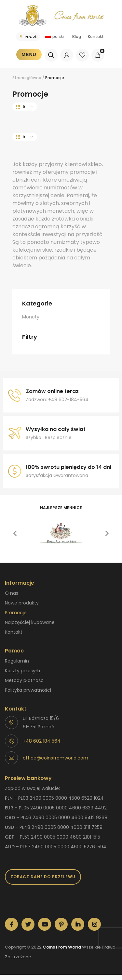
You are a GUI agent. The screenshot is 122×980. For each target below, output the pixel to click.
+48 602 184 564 (42, 741)
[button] (15, 533)
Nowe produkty (22, 603)
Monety (31, 317)
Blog (77, 36)
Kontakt (96, 36)
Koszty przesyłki (22, 671)
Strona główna (27, 78)
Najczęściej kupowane (30, 622)
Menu (29, 54)
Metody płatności (25, 680)
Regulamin (17, 661)
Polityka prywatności (28, 690)
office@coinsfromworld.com (55, 758)
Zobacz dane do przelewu (43, 877)
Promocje (16, 613)
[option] (61, 533)
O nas (12, 593)
